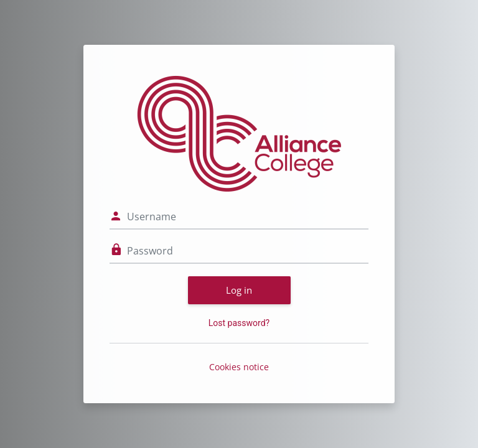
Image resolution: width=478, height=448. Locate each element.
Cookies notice (239, 367)
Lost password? (239, 323)
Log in (239, 290)
